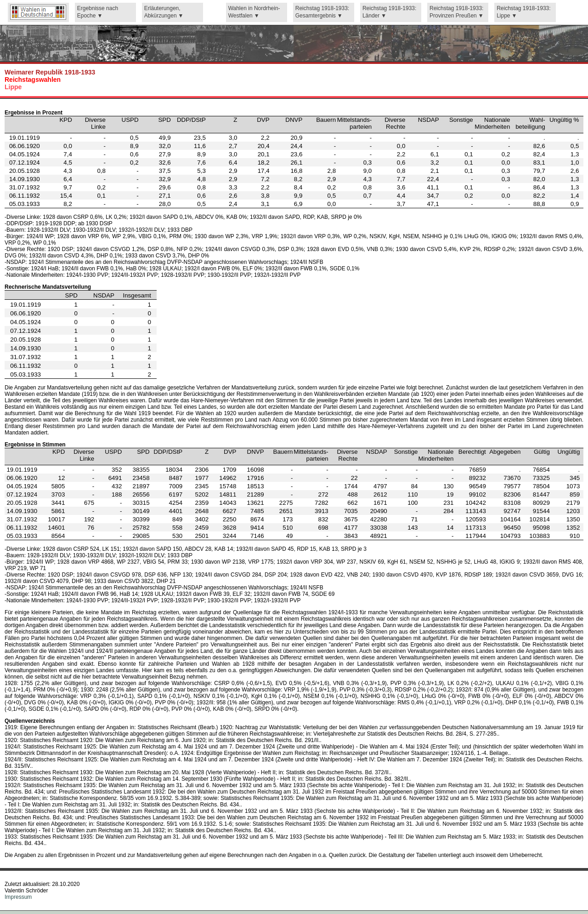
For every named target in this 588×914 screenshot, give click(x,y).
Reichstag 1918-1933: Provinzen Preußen (456, 12)
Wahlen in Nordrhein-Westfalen (254, 12)
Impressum (18, 897)
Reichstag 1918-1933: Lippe (523, 12)
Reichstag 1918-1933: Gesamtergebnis (322, 12)
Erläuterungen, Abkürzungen (162, 12)
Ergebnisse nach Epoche (98, 12)
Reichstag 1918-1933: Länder (389, 12)
